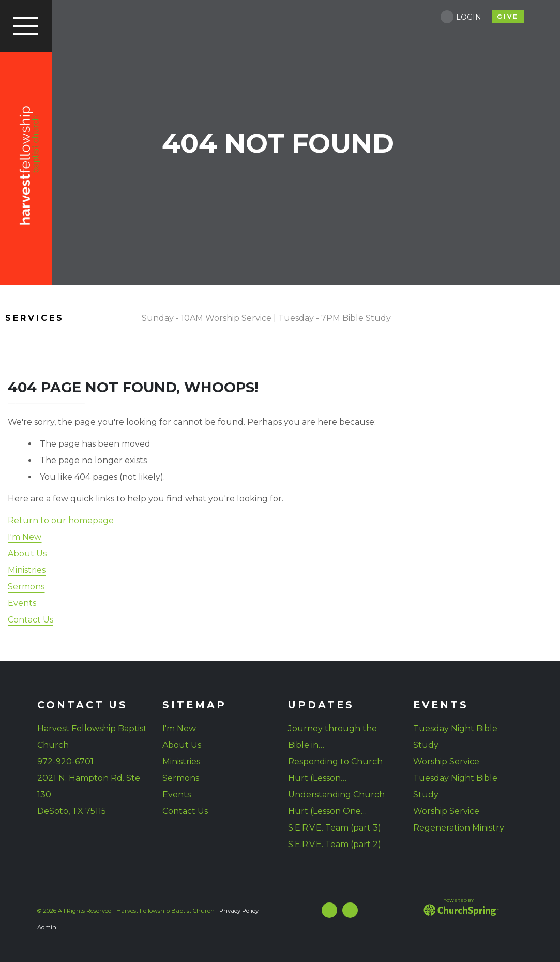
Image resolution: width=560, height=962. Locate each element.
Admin (47, 927)
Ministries (27, 570)
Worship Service (446, 761)
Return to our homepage (61, 520)
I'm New (25, 537)
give (508, 17)
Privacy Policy (239, 911)
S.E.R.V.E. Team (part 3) (335, 828)
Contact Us (31, 620)
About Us (27, 553)
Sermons (26, 587)
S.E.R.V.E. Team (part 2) (335, 844)
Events (22, 603)
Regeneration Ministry (459, 828)
